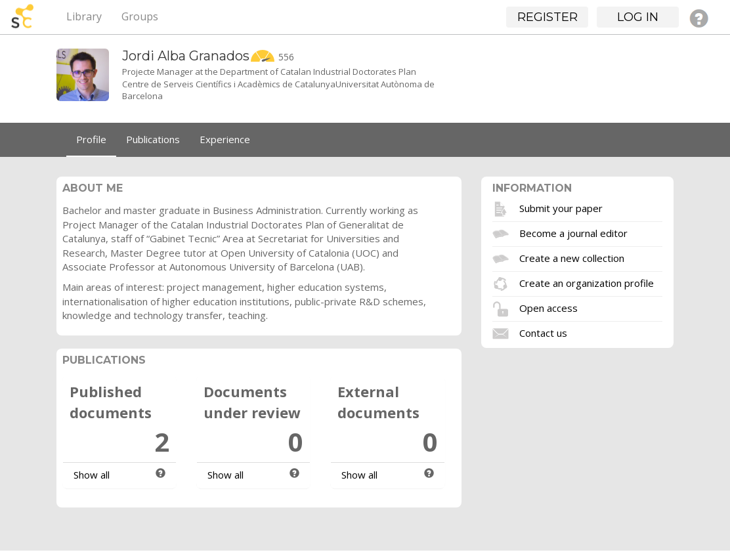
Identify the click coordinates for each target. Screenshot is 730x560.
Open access (548, 308)
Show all (92, 475)
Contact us (543, 333)
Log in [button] (638, 17)
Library (84, 16)
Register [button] (547, 17)
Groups (140, 16)
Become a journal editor (573, 233)
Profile (91, 139)
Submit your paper (561, 208)
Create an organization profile (587, 283)
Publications (153, 139)
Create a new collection (572, 258)
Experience (225, 139)
